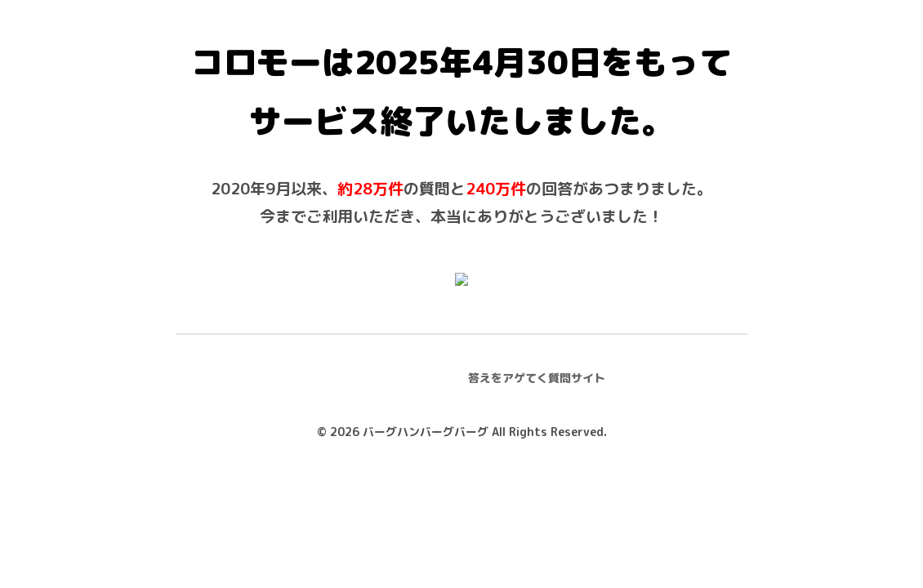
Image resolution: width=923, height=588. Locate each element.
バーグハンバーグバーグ (426, 432)
